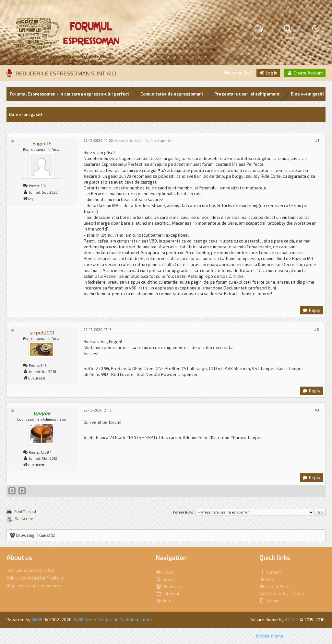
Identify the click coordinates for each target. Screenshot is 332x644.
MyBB (37, 620)
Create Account (305, 73)
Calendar (168, 593)
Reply (311, 310)
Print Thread (25, 511)
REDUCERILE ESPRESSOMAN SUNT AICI (66, 73)
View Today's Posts (282, 593)
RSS (267, 579)
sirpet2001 (42, 332)
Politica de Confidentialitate (125, 620)
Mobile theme (270, 636)
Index (164, 572)
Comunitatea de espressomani (172, 94)
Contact (270, 572)
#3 (317, 410)
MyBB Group (84, 620)
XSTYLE (292, 620)
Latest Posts (275, 586)
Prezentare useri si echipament (247, 94)
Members (168, 586)
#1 (317, 140)
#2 (317, 329)
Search (166, 579)
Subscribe (24, 519)
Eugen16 (42, 143)
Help (164, 601)
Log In (268, 73)
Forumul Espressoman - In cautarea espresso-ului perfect (69, 94)
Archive (270, 601)
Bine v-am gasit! (307, 94)
